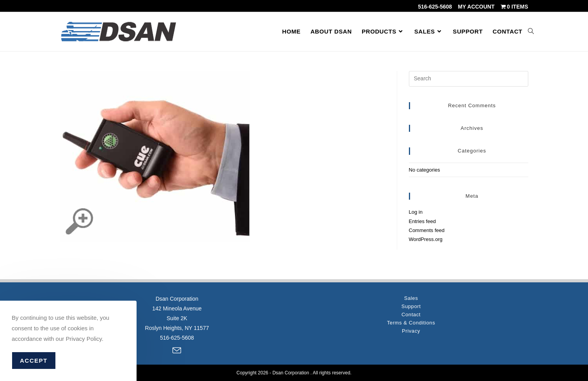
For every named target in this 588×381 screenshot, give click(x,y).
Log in (416, 212)
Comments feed (427, 230)
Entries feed (422, 221)
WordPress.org (426, 239)
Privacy (411, 331)
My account (476, 7)
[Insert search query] (469, 79)
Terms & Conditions (411, 323)
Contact (411, 315)
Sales (411, 298)
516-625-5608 (435, 7)
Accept (34, 361)
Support (411, 306)
